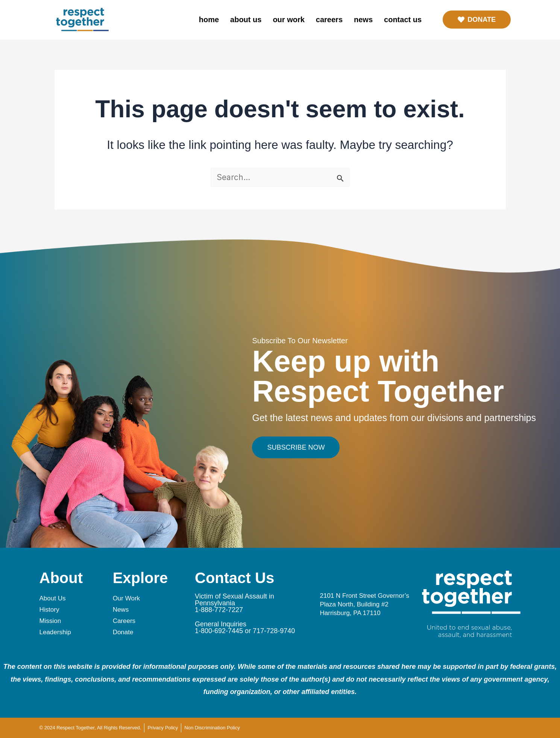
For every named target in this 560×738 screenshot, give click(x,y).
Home (209, 20)
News (363, 20)
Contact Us (403, 20)
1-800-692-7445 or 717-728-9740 (245, 631)
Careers (329, 20)
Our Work (288, 20)
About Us (246, 20)
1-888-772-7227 (219, 610)
